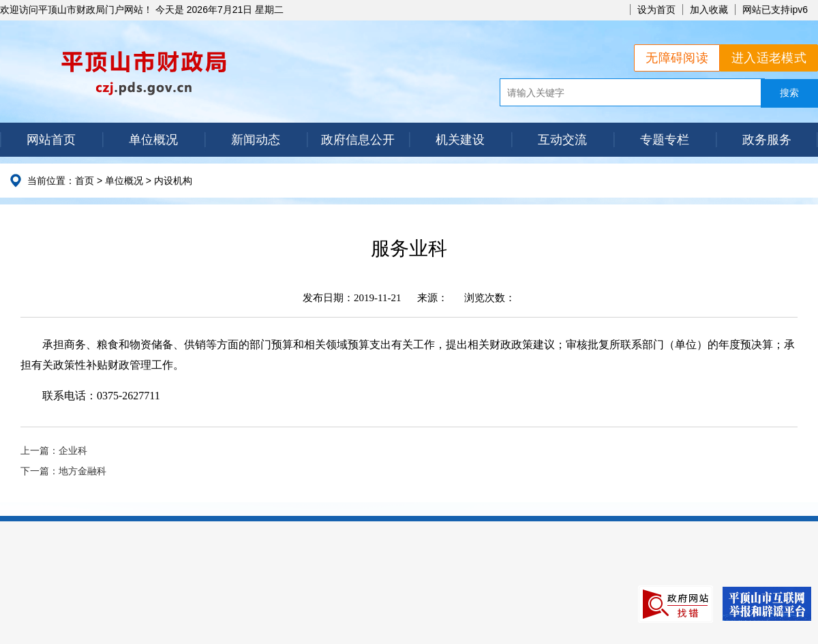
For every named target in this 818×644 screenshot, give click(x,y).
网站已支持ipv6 (775, 10)
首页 (85, 181)
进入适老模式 (769, 58)
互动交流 (562, 140)
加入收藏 (709, 10)
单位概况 (153, 140)
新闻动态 (256, 140)
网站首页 (51, 140)
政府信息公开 (358, 140)
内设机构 (173, 181)
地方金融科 (82, 471)
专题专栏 (665, 140)
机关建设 (460, 140)
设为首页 (656, 10)
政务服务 (767, 140)
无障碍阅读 (677, 58)
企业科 (73, 451)
